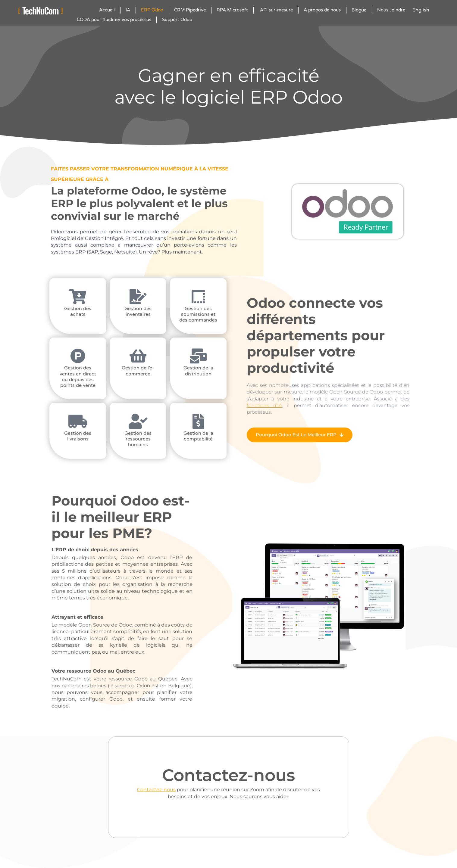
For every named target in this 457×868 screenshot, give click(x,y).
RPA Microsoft (232, 10)
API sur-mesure (276, 10)
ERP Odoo (152, 10)
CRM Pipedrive (190, 10)
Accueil (107, 10)
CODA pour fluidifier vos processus (114, 20)
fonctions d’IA (264, 405)
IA (128, 10)
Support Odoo (177, 20)
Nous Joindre (391, 10)
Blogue (359, 10)
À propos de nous (322, 10)
